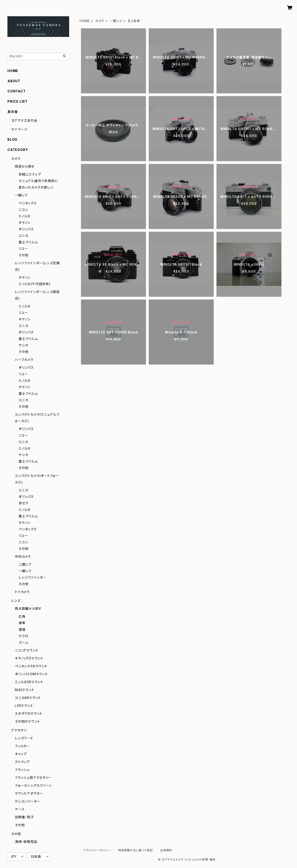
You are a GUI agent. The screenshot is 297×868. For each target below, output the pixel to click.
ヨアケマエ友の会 (24, 120)
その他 (23, 255)
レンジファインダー (32, 577)
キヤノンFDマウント (29, 658)
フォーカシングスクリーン (33, 785)
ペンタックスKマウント (31, 666)
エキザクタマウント (29, 713)
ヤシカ (23, 345)
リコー (23, 249)
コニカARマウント (28, 698)
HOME (85, 21)
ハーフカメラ (24, 360)
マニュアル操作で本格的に (38, 181)
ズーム (23, 642)
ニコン (23, 210)
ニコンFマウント (27, 650)
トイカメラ (22, 592)
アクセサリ (19, 730)
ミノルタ (24, 216)
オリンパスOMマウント (31, 674)
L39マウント (24, 706)
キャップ (21, 754)
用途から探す (25, 166)
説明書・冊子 (24, 817)
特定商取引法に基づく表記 (136, 850)
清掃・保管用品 (26, 842)
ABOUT (14, 81)
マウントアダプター (29, 793)
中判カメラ (23, 556)
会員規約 (166, 850)
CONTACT (17, 91)
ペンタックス (28, 203)
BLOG (12, 139)
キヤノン (24, 223)
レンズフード (24, 738)
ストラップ (22, 762)
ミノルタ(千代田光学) (35, 284)
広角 (22, 616)
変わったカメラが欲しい (36, 187)
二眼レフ (25, 564)
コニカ (23, 236)
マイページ (19, 129)
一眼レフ (116, 21)
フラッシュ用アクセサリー (33, 778)
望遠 (22, 629)
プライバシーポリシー (97, 850)
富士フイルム (28, 242)
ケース (20, 809)
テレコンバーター (27, 801)
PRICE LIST (18, 101)
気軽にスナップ (30, 174)
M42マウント (25, 690)
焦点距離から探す (28, 609)
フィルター (22, 746)
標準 (22, 623)
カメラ (100, 21)
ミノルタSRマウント (29, 682)
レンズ (16, 601)
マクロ (23, 636)
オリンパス (26, 229)
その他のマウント (27, 721)
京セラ (23, 503)
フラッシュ (22, 770)
